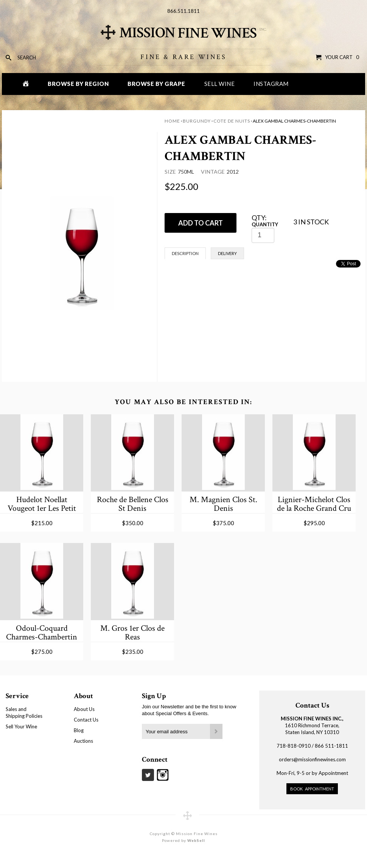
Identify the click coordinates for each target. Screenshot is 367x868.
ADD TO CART (201, 223)
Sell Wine (220, 84)
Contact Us (86, 720)
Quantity (265, 224)
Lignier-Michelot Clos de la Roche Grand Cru (314, 504)
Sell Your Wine (21, 726)
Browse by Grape (156, 84)
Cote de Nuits (232, 121)
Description (185, 253)
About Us (84, 709)
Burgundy (197, 121)
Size (170, 172)
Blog (79, 730)
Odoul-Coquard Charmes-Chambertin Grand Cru (42, 632)
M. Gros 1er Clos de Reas (132, 632)
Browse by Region (78, 84)
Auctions (83, 741)
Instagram (271, 84)
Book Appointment (312, 789)
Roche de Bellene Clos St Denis (133, 504)
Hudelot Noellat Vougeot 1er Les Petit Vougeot (42, 504)
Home (172, 121)
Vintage (213, 172)
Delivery (227, 253)
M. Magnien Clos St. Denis (223, 504)
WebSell (196, 840)
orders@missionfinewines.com (312, 759)
